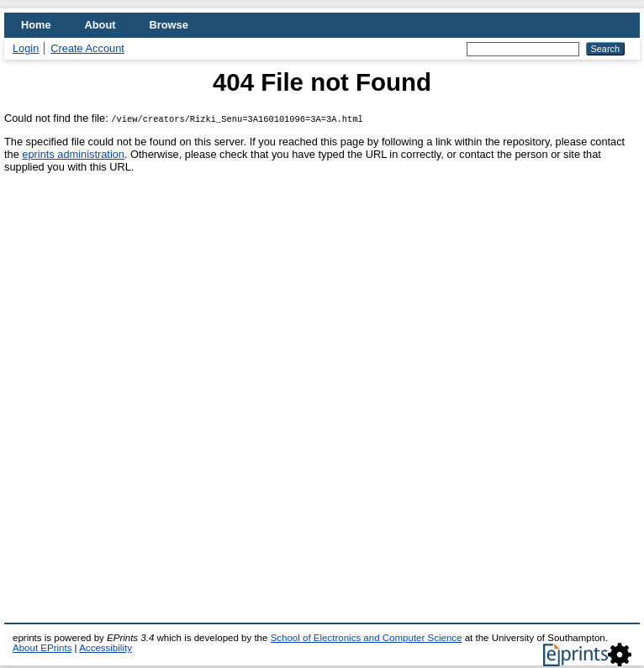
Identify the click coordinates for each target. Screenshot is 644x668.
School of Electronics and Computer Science (367, 638)
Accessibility (106, 648)
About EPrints (42, 648)
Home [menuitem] (36, 25)
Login (26, 48)
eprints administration (73, 154)
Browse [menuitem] (169, 25)
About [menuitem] (100, 25)
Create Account (87, 48)
